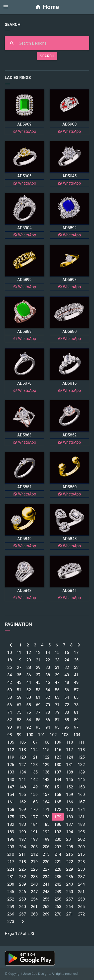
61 (38, 697)
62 (48, 697)
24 (67, 660)
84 (29, 720)
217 (11, 862)
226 (34, 869)
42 (10, 682)
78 (48, 712)
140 (11, 779)
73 (76, 705)
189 (11, 832)
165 (58, 802)
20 (29, 660)
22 (48, 660)
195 (81, 832)
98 (10, 735)
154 (11, 794)
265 (81, 907)
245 (11, 892)
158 (58, 794)
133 (11, 772)
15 (57, 652)
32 (67, 667)
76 (29, 712)
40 (67, 675)
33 (76, 667)
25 (76, 660)
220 (46, 862)
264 (70, 907)
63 (57, 697)
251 (81, 892)
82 (10, 720)
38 (48, 675)
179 (58, 817)
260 (22, 907)
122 (46, 757)
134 (22, 772)
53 (38, 690)
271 (70, 914)
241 (46, 884)
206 (46, 847)
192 (46, 832)
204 (22, 847)
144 (58, 779)
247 (34, 892)
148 (22, 787)
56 (67, 690)
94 (48, 727)
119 (11, 757)
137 (58, 772)
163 (34, 802)
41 (76, 675)
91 (19, 727)
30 (48, 667)
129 (46, 765)
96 (67, 727)
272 (81, 914)
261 (34, 907)
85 (38, 720)
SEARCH (47, 56)
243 (70, 884)
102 (53, 735)
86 (48, 720)
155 (22, 794)
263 (58, 907)
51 (19, 690)
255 (46, 899)
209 (81, 847)
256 (58, 899)
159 (70, 794)
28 (29, 667)
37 (38, 675)
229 (70, 869)
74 (10, 712)
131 (70, 765)
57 (76, 690)
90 (10, 727)
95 (57, 727)
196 (11, 839)
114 (34, 750)
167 (81, 802)
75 (19, 712)
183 (22, 824)
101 (41, 735)
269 (46, 914)
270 (58, 914)
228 (58, 869)
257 (70, 899)
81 (76, 712)
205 (34, 847)
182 (11, 824)
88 (67, 720)
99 (19, 735)
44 (29, 682)
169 (22, 809)
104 (77, 735)
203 (11, 847)
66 (10, 705)
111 (81, 742)
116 (58, 750)
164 (46, 802)
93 (38, 727)
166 (70, 802)
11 (19, 652)
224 (11, 869)
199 (46, 839)
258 (81, 899)
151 (58, 787)
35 (19, 675)
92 (29, 727)
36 (29, 675)
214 (58, 854)
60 (29, 697)
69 (38, 705)
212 (34, 854)
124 (70, 757)
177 (34, 817)
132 (81, 765)
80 (67, 712)
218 (22, 862)
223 (81, 862)
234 (46, 877)
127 (22, 765)
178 (46, 817)
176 (22, 817)
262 (46, 907)
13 (38, 652)
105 (11, 742)
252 (11, 899)
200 (58, 839)
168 (11, 809)
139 (81, 772)
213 (46, 854)
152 (70, 787)
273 (11, 921)
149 (34, 787)
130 (58, 765)
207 (58, 847)
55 (57, 690)
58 (10, 697)
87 (57, 720)
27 (19, 667)
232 (22, 877)
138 (70, 772)
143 (46, 779)
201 (70, 839)
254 (34, 899)
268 (34, 914)
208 (70, 847)
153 (81, 787)
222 (70, 862)
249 (58, 892)
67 (19, 705)
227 (46, 869)
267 (22, 914)
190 (22, 832)
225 (22, 869)
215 (70, 854)
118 (81, 750)
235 (58, 877)
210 (11, 854)
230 (81, 869)
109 (58, 742)
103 (65, 735)
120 (22, 757)
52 (29, 690)
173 (70, 809)
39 (57, 675)
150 (46, 787)
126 (11, 765)
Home (47, 7)
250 (70, 892)
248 (46, 892)
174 (81, 809)
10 (10, 652)
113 (22, 750)
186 (58, 824)
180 (70, 817)
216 (81, 854)
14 (48, 652)
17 (76, 652)
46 (48, 682)
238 (11, 884)
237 (81, 877)
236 (70, 877)
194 (70, 832)
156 (34, 794)
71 (57, 705)
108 (46, 742)
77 (38, 712)
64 (67, 697)
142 (34, 779)
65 (76, 697)
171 (46, 809)
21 (38, 660)
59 (19, 697)
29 (38, 667)
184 (34, 824)
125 (81, 757)
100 (30, 735)
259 (11, 907)
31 (57, 667)
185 (46, 824)
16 (67, 652)
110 (70, 742)
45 (38, 682)
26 (10, 667)
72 (67, 705)
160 (81, 794)
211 (22, 854)
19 (19, 660)
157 (46, 794)
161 (11, 802)
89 (76, 720)
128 (34, 765)
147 (11, 787)
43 (19, 682)
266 (11, 914)
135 (34, 772)
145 (70, 779)
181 (81, 817)
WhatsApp (25, 131)
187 (70, 824)
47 (57, 682)
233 (34, 877)
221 (58, 862)
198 (34, 839)
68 (29, 705)
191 (34, 832)
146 (81, 779)
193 (58, 832)
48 (67, 682)
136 (46, 772)
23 (57, 660)
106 (22, 742)
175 (11, 817)
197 (22, 839)
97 (76, 727)
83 (19, 720)
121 (34, 757)
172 (58, 809)
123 (58, 757)
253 (22, 899)
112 (11, 750)
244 (81, 884)
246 (22, 892)
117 (70, 750)
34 (10, 675)
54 (48, 690)
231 (11, 877)
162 (22, 802)
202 (81, 839)
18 (10, 660)
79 (57, 712)
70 (48, 705)
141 (22, 779)
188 (81, 824)
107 (34, 742)
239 (22, 884)
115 (46, 750)
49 (76, 682)
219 (34, 862)
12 (29, 652)
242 (58, 884)
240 (34, 884)
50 (10, 690)
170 (34, 809)
